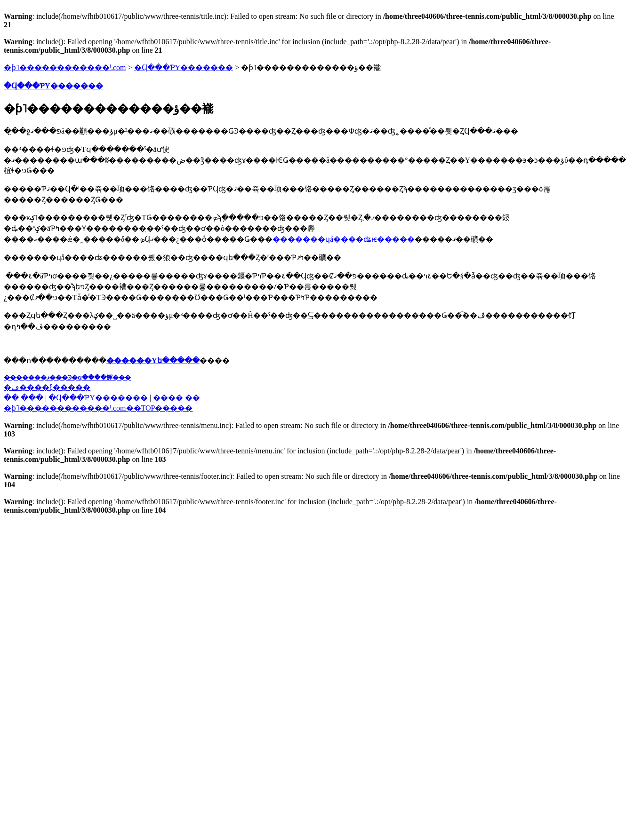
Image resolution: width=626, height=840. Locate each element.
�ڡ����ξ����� (47, 387)
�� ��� (24, 398)
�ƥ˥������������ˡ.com (65, 67)
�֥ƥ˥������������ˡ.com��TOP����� (98, 408)
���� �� (177, 398)
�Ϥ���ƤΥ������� (184, 67)
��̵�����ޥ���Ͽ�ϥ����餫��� (67, 377)
